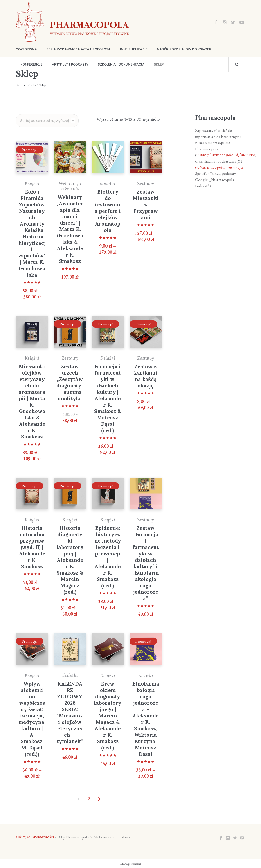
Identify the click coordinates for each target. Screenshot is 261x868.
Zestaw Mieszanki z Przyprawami (146, 205)
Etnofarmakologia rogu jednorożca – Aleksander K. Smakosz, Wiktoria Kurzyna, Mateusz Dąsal (146, 719)
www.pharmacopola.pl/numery (226, 155)
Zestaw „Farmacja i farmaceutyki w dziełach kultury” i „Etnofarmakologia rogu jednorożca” (146, 563)
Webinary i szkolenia (70, 186)
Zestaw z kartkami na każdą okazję (146, 376)
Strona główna (26, 85)
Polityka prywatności (35, 837)
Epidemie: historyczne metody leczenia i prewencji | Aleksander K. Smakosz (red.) (108, 557)
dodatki (108, 183)
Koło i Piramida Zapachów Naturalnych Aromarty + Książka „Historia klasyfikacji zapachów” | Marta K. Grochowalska (32, 233)
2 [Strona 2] (89, 799)
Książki (32, 183)
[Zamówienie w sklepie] (47, 121)
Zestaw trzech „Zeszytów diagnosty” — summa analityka (70, 382)
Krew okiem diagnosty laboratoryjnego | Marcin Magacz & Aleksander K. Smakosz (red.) (108, 716)
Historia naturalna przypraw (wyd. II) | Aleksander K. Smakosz (32, 547)
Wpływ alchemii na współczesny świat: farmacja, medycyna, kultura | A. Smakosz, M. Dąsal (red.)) (32, 719)
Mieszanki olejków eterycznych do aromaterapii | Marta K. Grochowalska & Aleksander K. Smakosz (32, 402)
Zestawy (146, 183)
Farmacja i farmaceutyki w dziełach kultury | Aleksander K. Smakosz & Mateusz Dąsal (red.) (108, 398)
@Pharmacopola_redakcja (219, 167)
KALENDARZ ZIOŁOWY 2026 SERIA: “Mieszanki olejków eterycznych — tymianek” (70, 713)
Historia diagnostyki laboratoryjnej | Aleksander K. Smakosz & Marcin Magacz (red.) (70, 560)
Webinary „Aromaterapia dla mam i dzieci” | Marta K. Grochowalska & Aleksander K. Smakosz (70, 229)
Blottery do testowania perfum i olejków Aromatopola (108, 211)
